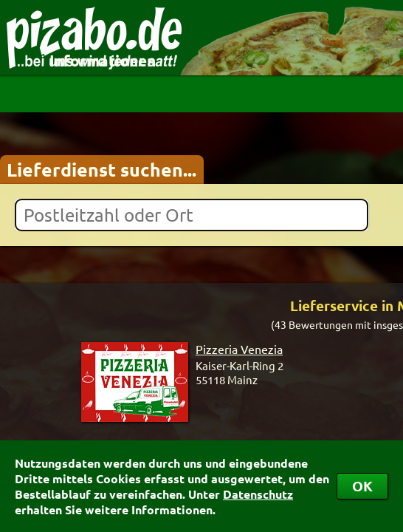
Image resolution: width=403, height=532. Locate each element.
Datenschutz (258, 494)
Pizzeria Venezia (239, 349)
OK (362, 486)
